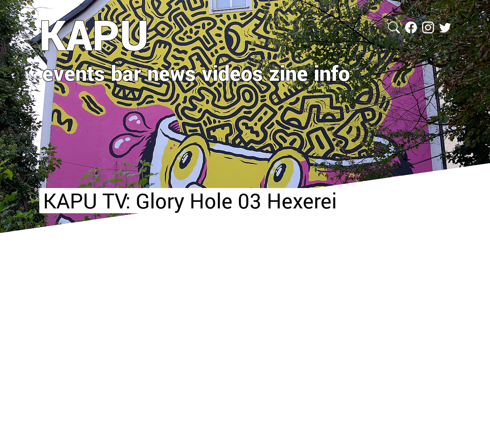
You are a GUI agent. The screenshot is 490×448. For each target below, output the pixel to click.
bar (126, 73)
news (172, 73)
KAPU (94, 34)
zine (288, 73)
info (332, 73)
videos (232, 73)
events (74, 73)
